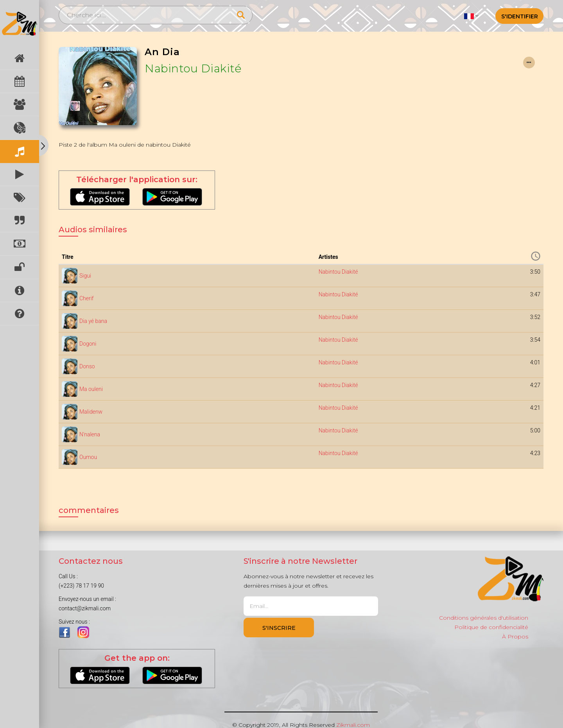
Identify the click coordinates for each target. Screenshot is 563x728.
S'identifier (520, 16)
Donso (87, 366)
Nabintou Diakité (193, 68)
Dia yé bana (93, 321)
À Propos (515, 637)
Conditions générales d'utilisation (484, 618)
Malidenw (91, 412)
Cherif (87, 298)
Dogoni (88, 344)
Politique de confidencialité (491, 627)
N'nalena (90, 434)
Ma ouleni (91, 389)
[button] (471, 16)
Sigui (85, 276)
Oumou (88, 457)
